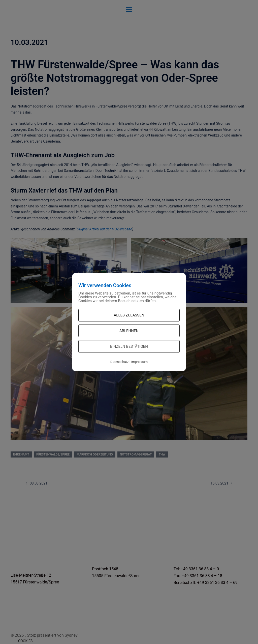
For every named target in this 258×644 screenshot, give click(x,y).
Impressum (139, 362)
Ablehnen (129, 331)
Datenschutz (119, 362)
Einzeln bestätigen (129, 346)
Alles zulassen (129, 315)
